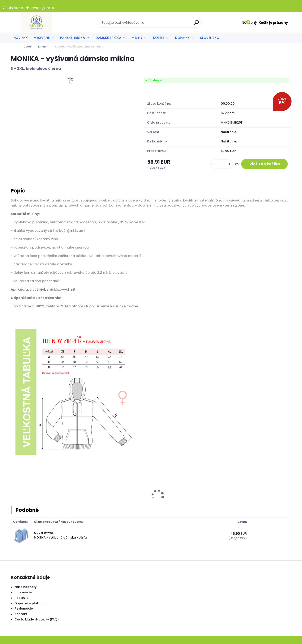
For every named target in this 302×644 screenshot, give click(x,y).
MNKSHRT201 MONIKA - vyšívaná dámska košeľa (60, 536)
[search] (197, 24)
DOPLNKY (182, 38)
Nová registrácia (42, 8)
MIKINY (137, 38)
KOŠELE (159, 38)
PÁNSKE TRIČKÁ (73, 38)
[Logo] (36, 23)
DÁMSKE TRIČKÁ (108, 38)
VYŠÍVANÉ (42, 38)
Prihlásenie (15, 8)
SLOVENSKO (210, 38)
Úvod (27, 47)
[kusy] (221, 164)
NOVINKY (21, 38)
